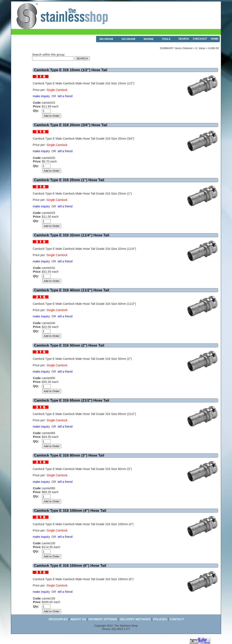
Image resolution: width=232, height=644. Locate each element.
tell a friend (65, 96)
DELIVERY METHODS (135, 619)
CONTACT (177, 619)
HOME (215, 39)
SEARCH (184, 39)
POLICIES (160, 619)
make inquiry (41, 96)
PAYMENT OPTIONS (103, 619)
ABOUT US (78, 619)
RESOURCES (58, 619)
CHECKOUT (200, 39)
